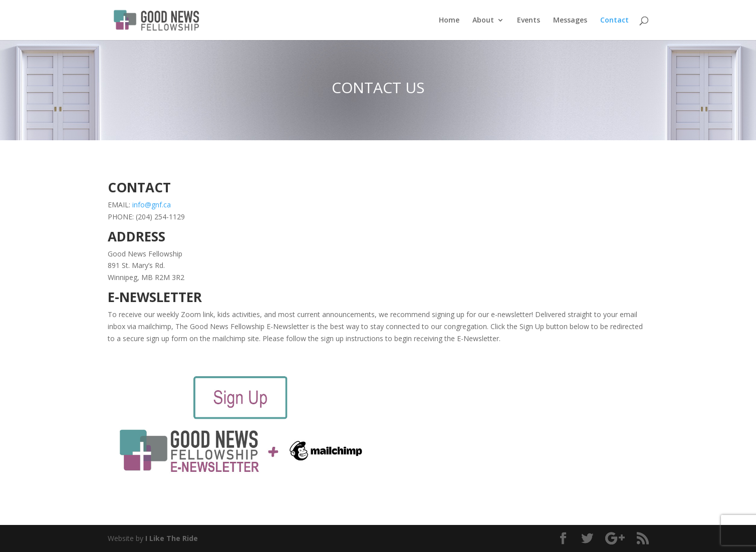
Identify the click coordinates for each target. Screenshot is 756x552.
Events (529, 21)
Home (449, 21)
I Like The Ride (172, 538)
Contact (614, 21)
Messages (570, 21)
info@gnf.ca (152, 205)
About (483, 21)
